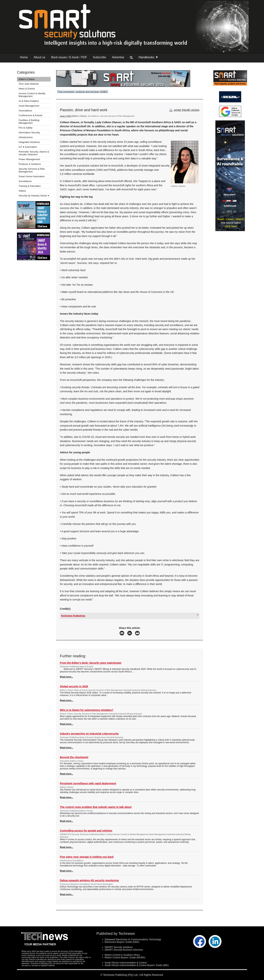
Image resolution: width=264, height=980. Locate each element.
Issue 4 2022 (66, 116)
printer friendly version (184, 110)
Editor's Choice (27, 79)
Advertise (118, 57)
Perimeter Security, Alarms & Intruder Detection (34, 153)
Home (24, 57)
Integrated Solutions (29, 142)
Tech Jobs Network (29, 84)
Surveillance (25, 181)
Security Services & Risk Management (32, 170)
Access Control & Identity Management (32, 95)
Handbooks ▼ (148, 57)
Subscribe (100, 57)
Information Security (29, 133)
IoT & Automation (28, 147)
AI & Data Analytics (29, 101)
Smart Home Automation (32, 176)
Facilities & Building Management (29, 122)
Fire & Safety (25, 128)
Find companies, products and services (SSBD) (83, 92)
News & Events (27, 89)
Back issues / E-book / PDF (69, 57)
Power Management (29, 159)
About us (39, 57)
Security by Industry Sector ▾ (34, 196)
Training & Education (30, 186)
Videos (22, 191)
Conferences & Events (30, 115)
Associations (25, 111)
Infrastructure (26, 137)
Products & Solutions (30, 164)
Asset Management (29, 106)
